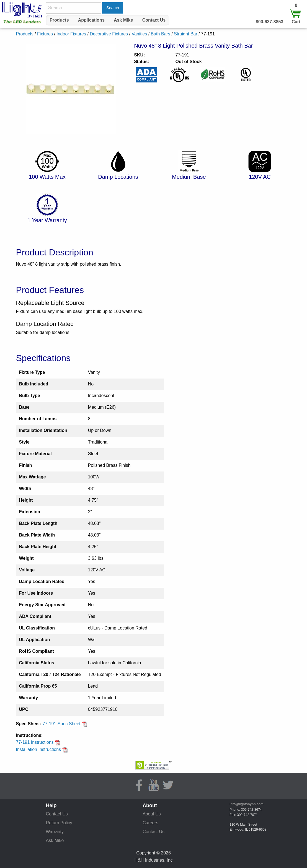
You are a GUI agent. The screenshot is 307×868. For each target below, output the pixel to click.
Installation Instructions (42, 749)
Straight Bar (185, 34)
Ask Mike (123, 20)
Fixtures (45, 34)
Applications (91, 20)
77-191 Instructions (38, 742)
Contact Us (154, 20)
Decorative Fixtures (109, 34)
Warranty (55, 832)
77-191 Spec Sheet (65, 724)
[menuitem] (59, 20)
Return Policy (59, 823)
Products (59, 20)
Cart (296, 22)
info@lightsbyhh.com (246, 804)
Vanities (139, 34)
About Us (152, 814)
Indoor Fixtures (71, 34)
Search (113, 8)
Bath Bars (161, 34)
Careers (150, 823)
